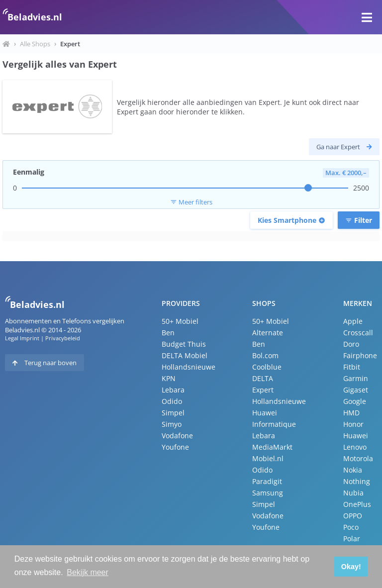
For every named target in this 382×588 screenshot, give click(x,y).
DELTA (263, 378)
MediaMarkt (272, 447)
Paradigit (267, 481)
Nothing (357, 481)
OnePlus (357, 504)
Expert (263, 390)
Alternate (268, 333)
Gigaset (356, 390)
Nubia (353, 493)
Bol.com (265, 355)
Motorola (358, 458)
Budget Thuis (184, 344)
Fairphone (360, 355)
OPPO (353, 516)
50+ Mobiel (180, 321)
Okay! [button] (351, 567)
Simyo (172, 424)
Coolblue (267, 367)
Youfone (175, 447)
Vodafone (177, 436)
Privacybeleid (63, 338)
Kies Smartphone (291, 220)
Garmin (356, 378)
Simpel (173, 413)
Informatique (274, 424)
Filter (359, 220)
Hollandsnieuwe (189, 367)
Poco (351, 527)
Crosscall (358, 333)
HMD (351, 413)
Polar (352, 539)
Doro (351, 344)
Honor (353, 424)
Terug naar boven (45, 363)
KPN (169, 378)
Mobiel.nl (268, 458)
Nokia (353, 470)
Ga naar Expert (344, 147)
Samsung (268, 493)
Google (355, 401)
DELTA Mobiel (185, 355)
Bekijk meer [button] (88, 572)
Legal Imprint (22, 338)
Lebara (173, 390)
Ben (168, 333)
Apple (353, 321)
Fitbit (352, 367)
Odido (172, 401)
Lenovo (355, 447)
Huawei (265, 413)
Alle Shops (35, 44)
